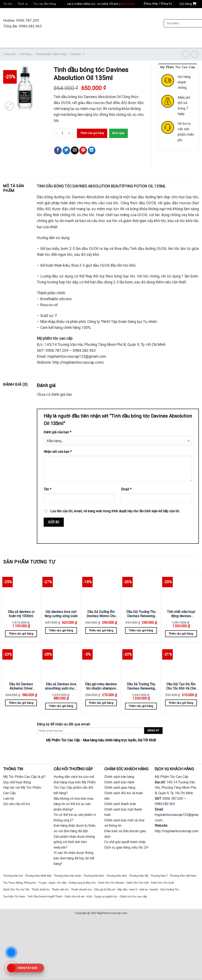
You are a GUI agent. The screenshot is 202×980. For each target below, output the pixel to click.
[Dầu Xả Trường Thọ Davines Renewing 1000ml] (141, 662)
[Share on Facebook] (58, 150)
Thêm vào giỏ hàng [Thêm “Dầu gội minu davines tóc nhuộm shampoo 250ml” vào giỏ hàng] (101, 703)
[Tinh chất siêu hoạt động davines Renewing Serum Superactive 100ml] (181, 589)
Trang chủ (9, 54)
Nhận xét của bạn (58, 452)
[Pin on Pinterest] (83, 150)
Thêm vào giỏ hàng (92, 133)
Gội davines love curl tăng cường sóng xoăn (61, 614)
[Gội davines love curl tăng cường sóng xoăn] (61, 589)
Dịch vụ (23, 4)
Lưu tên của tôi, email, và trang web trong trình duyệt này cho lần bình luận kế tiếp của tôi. (115, 511)
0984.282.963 (165, 804)
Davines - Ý (78, 54)
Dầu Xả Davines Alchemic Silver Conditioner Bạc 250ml (21, 686)
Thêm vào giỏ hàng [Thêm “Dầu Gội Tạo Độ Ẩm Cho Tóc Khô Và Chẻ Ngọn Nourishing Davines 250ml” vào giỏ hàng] (181, 703)
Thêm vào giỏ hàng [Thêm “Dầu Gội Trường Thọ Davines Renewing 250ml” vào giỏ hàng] (141, 630)
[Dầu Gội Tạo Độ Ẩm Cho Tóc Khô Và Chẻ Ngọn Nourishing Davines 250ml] (181, 662)
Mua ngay (118, 133)
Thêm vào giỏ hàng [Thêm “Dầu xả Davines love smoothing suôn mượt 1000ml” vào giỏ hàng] (61, 706)
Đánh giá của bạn (57, 432)
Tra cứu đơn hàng (45, 4)
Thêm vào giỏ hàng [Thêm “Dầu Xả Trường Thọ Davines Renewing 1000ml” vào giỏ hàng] (141, 706)
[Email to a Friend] (75, 150)
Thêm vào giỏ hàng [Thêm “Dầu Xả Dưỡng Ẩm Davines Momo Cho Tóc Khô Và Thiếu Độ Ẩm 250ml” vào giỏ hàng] (101, 630)
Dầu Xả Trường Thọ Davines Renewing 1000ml (141, 686)
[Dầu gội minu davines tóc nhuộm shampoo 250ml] (101, 662)
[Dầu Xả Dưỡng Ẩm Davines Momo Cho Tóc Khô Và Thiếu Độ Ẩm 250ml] (101, 589)
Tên (47, 489)
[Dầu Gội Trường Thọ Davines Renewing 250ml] (141, 589)
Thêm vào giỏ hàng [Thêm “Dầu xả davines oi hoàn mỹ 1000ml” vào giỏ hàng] (21, 634)
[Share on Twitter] (66, 150)
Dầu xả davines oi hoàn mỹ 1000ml (21, 614)
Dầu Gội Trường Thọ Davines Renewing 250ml (141, 614)
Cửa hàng (25, 54)
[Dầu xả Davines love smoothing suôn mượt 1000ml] (61, 662)
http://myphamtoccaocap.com (177, 831)
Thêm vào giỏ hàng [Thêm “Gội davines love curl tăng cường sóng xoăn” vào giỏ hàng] (61, 630)
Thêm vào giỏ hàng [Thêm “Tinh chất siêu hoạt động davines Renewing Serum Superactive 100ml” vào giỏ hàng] (181, 634)
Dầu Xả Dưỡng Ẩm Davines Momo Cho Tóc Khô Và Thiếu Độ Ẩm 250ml (101, 614)
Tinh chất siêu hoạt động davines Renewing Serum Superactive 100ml (181, 614)
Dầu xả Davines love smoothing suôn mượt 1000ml (61, 686)
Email (126, 489)
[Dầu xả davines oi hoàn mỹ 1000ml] (21, 589)
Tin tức (8, 4)
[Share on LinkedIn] (92, 150)
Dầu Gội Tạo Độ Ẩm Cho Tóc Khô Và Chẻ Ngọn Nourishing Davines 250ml (181, 686)
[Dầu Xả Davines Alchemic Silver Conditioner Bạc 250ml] (21, 662)
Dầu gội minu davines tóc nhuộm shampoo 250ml (101, 686)
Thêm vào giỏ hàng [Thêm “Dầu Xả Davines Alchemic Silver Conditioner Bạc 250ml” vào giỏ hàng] (21, 703)
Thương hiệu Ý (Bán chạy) (51, 54)
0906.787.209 (173, 799)
